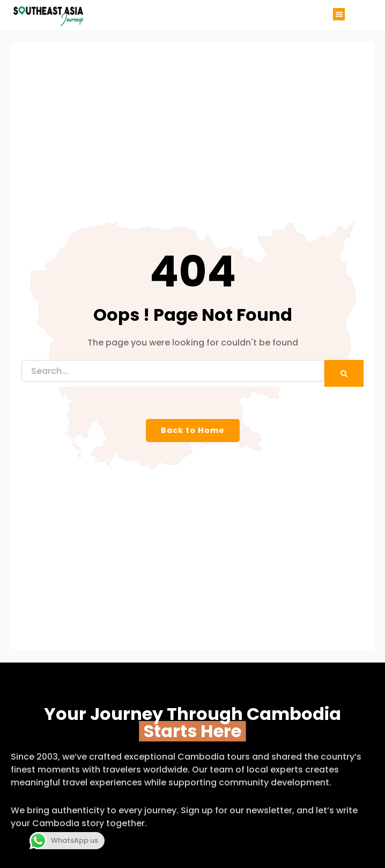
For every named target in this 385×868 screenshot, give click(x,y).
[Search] (344, 373)
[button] (339, 14)
